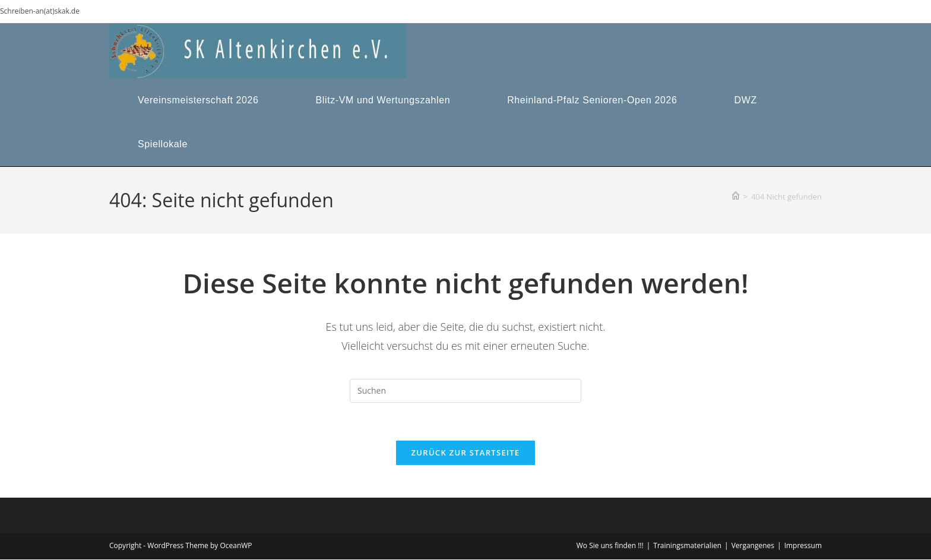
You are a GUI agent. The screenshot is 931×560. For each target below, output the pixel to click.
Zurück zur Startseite (466, 453)
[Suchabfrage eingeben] (465, 391)
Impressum (803, 546)
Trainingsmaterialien (687, 546)
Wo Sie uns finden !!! (610, 546)
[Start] (736, 197)
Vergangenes (753, 546)
